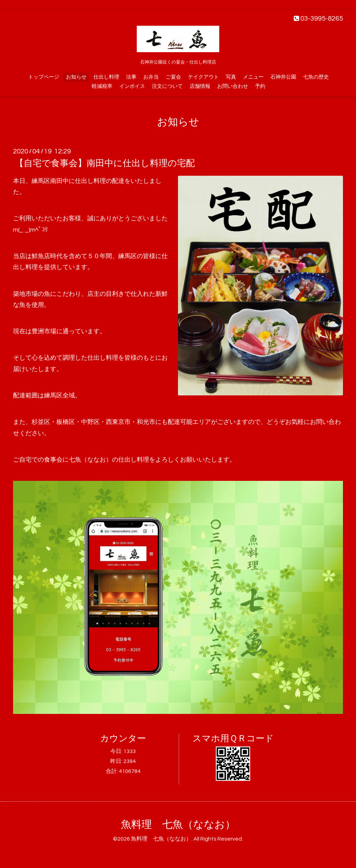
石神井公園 (283, 77)
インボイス (132, 86)
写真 (231, 77)
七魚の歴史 (316, 77)
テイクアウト (203, 77)
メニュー (253, 77)
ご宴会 (173, 77)
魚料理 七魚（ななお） (178, 825)
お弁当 (151, 77)
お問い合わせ (233, 86)
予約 (260, 86)
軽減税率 (102, 86)
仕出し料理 (106, 77)
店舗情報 (200, 86)
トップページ (44, 77)
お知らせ (76, 77)
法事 (131, 77)
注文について (167, 86)
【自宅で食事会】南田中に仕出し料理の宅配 (105, 163)
